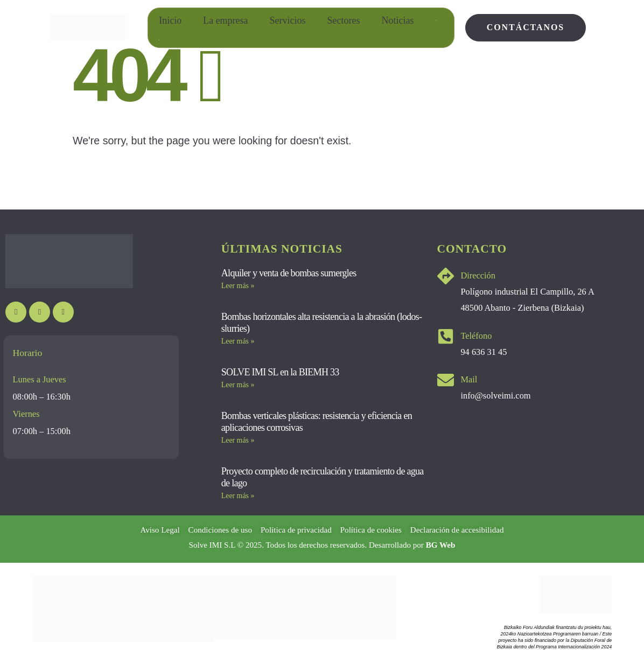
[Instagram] (40, 312)
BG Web (441, 545)
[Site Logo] (87, 27)
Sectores (344, 20)
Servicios (288, 20)
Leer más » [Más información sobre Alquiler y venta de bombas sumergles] (238, 286)
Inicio (170, 20)
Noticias (398, 20)
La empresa (225, 20)
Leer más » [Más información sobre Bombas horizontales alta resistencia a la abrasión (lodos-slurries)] (238, 341)
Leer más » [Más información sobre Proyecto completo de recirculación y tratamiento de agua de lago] (238, 496)
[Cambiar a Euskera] (159, 40)
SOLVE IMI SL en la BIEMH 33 (280, 372)
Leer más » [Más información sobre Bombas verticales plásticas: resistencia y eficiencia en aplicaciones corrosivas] (238, 440)
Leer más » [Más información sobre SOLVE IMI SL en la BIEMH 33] (238, 385)
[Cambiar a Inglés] (436, 20)
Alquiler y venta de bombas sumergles (289, 273)
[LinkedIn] (63, 312)
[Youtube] (16, 312)
